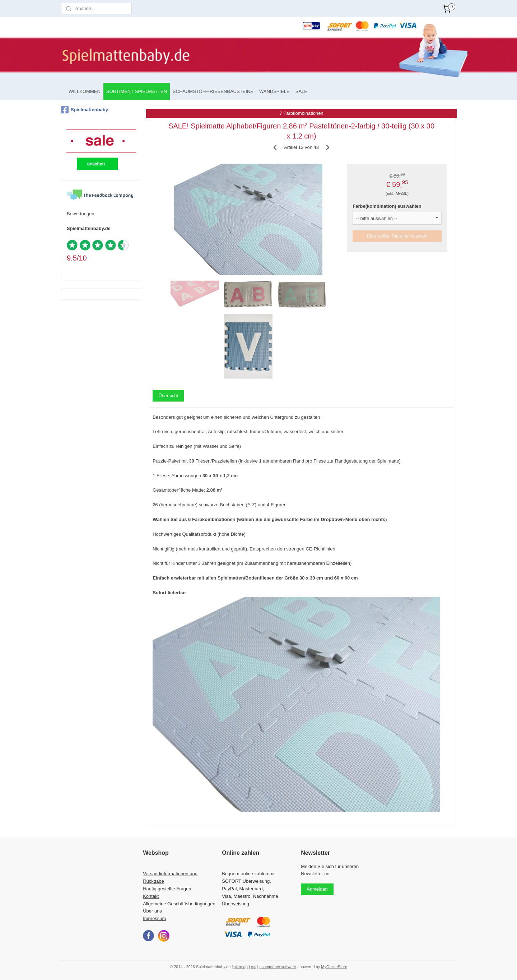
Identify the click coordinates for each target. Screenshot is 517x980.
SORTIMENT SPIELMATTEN (137, 91)
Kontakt (151, 896)
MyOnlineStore (334, 967)
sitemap (241, 967)
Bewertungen (81, 214)
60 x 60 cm (346, 578)
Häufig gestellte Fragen (167, 889)
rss (254, 967)
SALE (301, 91)
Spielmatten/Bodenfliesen (246, 578)
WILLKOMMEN (85, 91)
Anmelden (317, 889)
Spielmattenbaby (85, 110)
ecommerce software (278, 967)
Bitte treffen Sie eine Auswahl (397, 236)
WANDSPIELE (274, 91)
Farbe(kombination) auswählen (387, 206)
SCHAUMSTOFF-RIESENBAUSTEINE (213, 91)
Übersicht (168, 396)
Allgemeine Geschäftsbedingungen (179, 904)
